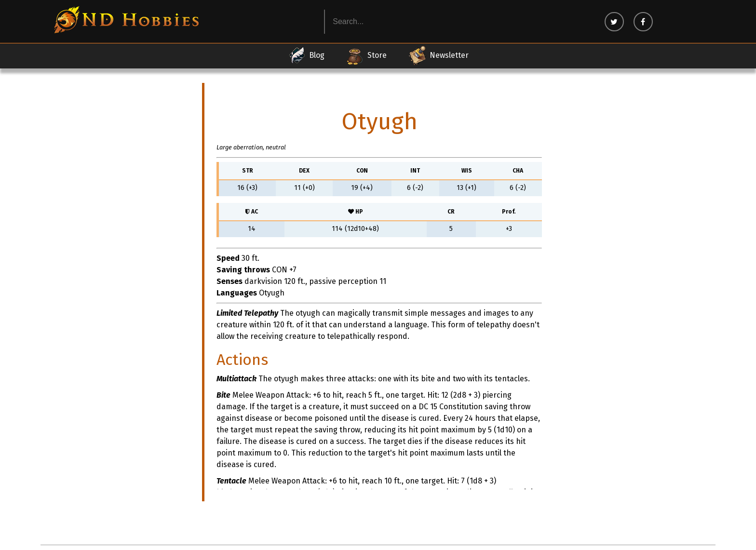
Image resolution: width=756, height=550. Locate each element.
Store (366, 55)
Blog (306, 55)
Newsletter (438, 55)
